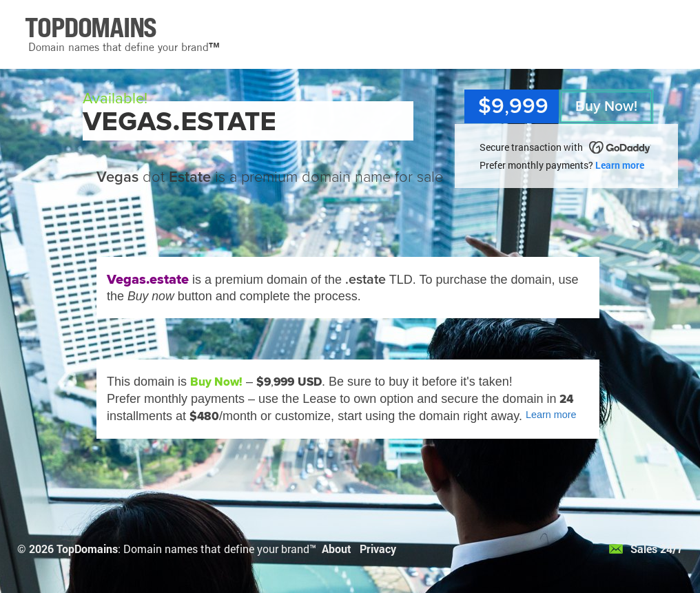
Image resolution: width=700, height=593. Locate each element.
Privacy (378, 549)
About (337, 549)
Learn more (620, 165)
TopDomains (87, 549)
